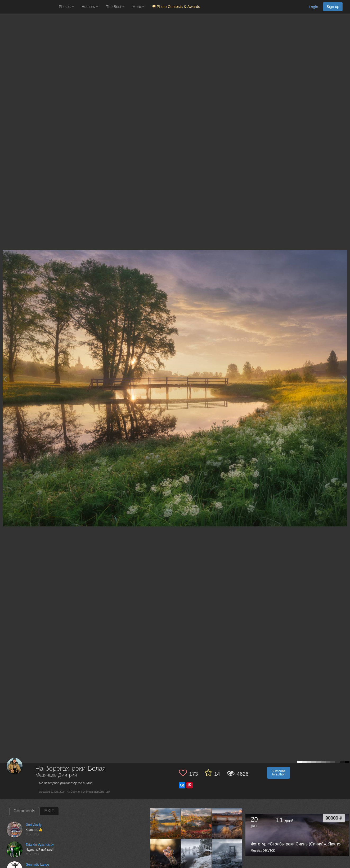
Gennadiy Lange (37, 865)
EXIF (49, 811)
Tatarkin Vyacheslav (40, 845)
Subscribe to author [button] (278, 773)
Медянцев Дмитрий (56, 775)
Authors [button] (90, 7)
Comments (24, 811)
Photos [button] (66, 7)
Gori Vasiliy (34, 825)
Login (313, 7)
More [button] (138, 7)
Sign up (333, 7)
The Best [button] (115, 7)
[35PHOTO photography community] (29, 7)
